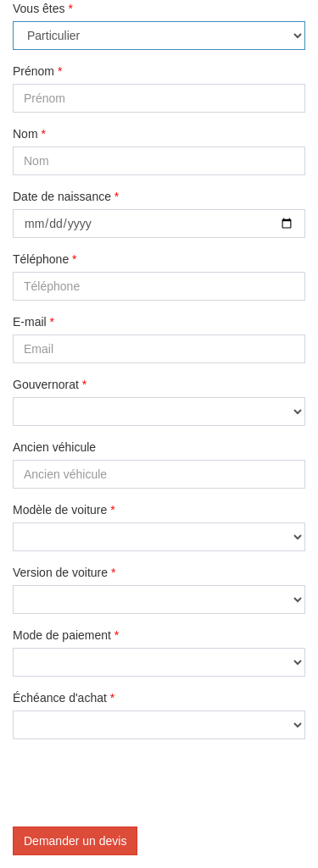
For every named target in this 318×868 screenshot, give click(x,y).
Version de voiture (64, 572)
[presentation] (142, 785)
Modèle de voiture (64, 510)
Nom (29, 134)
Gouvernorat (50, 384)
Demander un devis (75, 841)
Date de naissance (66, 196)
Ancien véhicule (54, 447)
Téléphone (45, 259)
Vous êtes (43, 8)
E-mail (33, 322)
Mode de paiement (66, 635)
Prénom (37, 71)
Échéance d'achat (64, 698)
